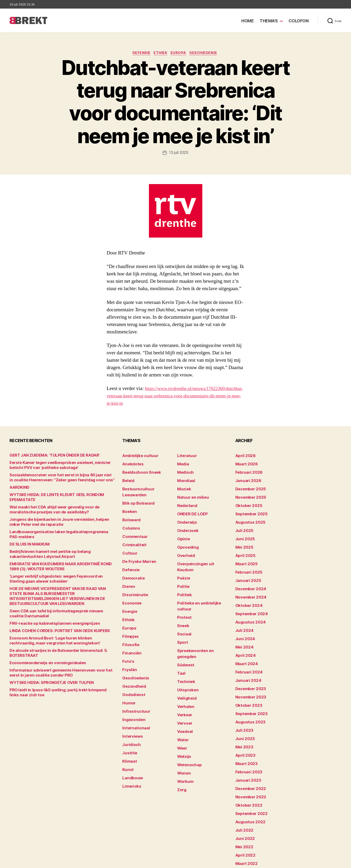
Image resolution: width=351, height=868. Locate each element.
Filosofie (129, 626)
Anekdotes (131, 471)
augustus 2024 (248, 611)
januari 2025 (246, 574)
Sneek (182, 604)
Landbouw (131, 744)
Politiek (183, 582)
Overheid (185, 552)
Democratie (132, 567)
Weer (182, 707)
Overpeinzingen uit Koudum (200, 559)
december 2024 (249, 582)
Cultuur (128, 545)
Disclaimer (295, 862)
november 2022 (249, 766)
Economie (131, 589)
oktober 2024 (247, 596)
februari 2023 (247, 744)
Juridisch (130, 714)
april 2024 (244, 641)
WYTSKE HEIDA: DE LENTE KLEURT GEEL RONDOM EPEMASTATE (62, 503)
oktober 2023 (247, 685)
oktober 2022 (247, 773)
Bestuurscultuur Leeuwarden (147, 493)
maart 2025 (245, 559)
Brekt (27, 862)
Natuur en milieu (191, 500)
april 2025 (244, 552)
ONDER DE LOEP (190, 515)
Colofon (299, 21)
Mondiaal (185, 486)
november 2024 (249, 589)
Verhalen (185, 670)
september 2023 (249, 692)
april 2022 (244, 817)
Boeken (128, 508)
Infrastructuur (134, 685)
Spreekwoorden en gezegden (201, 626)
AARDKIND (18, 496)
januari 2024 (246, 663)
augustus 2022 (248, 788)
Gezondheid (132, 663)
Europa (180, 54)
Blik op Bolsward (136, 500)
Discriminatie (134, 582)
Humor (128, 677)
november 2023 (249, 677)
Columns (130, 523)
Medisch (184, 478)
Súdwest (185, 633)
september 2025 (249, 515)
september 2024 (249, 604)
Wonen (183, 729)
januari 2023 (246, 751)
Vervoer (184, 685)
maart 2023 (245, 736)
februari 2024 (247, 655)
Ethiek (160, 54)
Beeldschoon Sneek (139, 478)
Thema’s (269, 21)
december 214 (247, 840)
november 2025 (249, 500)
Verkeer (184, 677)
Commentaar (133, 530)
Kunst (127, 736)
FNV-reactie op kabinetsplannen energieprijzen (48, 622)
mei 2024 (243, 633)
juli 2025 (243, 530)
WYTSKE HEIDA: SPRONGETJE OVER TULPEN (46, 681)
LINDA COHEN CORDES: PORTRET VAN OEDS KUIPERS (53, 629)
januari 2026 (246, 486)
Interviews (131, 707)
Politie (182, 574)
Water (182, 700)
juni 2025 (243, 537)
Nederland (186, 508)
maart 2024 (245, 648)
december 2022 (249, 758)
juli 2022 (243, 795)
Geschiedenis (206, 54)
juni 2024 (244, 626)
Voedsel (184, 692)
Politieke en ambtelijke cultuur (202, 589)
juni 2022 (243, 803)
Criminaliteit (133, 537)
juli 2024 (243, 618)
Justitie (129, 722)
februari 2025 (247, 567)
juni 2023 (243, 714)
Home (247, 21)
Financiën (130, 633)
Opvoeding (186, 545)
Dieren (128, 574)
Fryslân (128, 648)
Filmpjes (129, 618)
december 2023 (249, 670)
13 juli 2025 (179, 153)
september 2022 (249, 781)
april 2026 (244, 464)
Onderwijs (186, 523)
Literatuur (185, 464)
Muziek (183, 493)
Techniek (185, 648)
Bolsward (130, 515)
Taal (181, 641)
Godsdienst (132, 670)
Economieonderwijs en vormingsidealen (42, 661)
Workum (184, 736)
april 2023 (244, 729)
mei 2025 (243, 545)
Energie (129, 596)
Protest (183, 596)
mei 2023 (243, 722)
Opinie (182, 537)
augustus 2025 (248, 523)
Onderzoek (186, 530)
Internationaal (134, 700)
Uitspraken (186, 655)
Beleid (127, 486)
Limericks (130, 751)
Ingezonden (132, 692)
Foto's (127, 641)
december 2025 (249, 493)
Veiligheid (185, 663)
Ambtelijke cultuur (137, 464)
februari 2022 (247, 832)
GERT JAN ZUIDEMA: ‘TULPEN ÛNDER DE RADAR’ (49, 464)
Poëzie (183, 567)
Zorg (181, 744)
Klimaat (129, 729)
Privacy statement (326, 862)
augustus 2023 (248, 700)
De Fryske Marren (137, 552)
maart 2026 (245, 471)
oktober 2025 (247, 508)
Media (182, 471)
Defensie (140, 54)
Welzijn (183, 714)
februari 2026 (247, 478)
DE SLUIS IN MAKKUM (27, 548)
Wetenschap (188, 722)
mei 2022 (243, 810)
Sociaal (183, 611)
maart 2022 (245, 825)
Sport (182, 618)
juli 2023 (243, 707)
